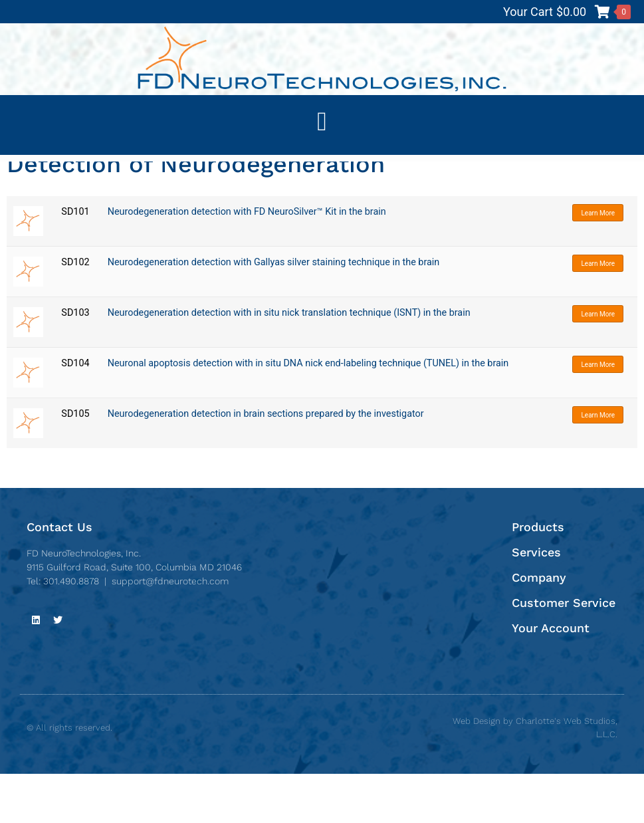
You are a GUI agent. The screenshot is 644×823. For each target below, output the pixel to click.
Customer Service (564, 652)
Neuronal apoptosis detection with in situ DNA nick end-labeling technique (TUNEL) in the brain (308, 413)
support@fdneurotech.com (170, 630)
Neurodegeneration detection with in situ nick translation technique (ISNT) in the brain (289, 363)
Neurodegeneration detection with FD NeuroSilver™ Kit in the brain (247, 262)
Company (539, 627)
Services (536, 601)
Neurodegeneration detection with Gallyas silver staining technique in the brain (274, 312)
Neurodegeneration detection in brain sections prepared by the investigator (266, 464)
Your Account (551, 677)
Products (538, 576)
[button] (322, 122)
